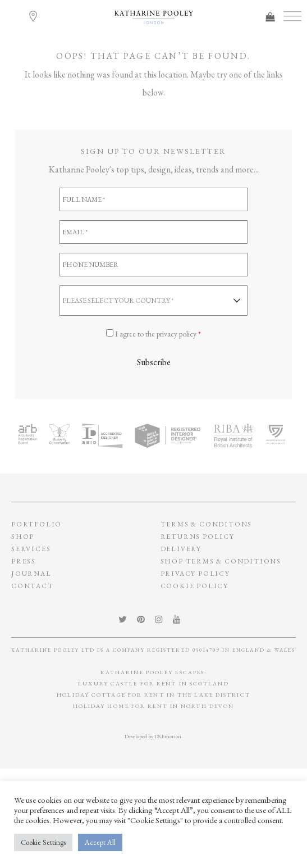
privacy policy (195, 574)
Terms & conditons (207, 524)
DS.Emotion (168, 736)
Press (24, 561)
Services (31, 549)
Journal (31, 574)
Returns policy (198, 537)
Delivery (181, 549)
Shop (23, 537)
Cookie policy (194, 586)
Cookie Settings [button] (43, 842)
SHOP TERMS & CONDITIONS (221, 561)
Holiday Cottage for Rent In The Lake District (153, 695)
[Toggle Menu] (292, 17)
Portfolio (36, 524)
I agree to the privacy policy (158, 334)
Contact (33, 586)
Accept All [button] (100, 842)
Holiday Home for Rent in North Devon (154, 706)
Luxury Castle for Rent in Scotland (153, 683)
